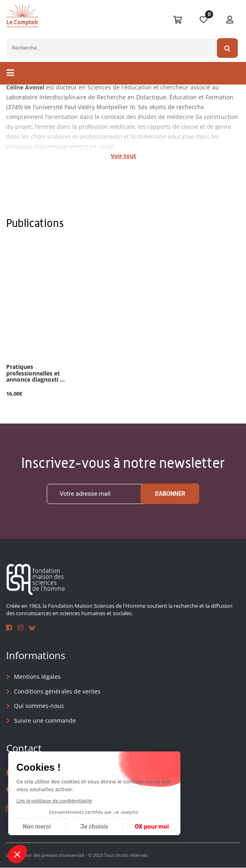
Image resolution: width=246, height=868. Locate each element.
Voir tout (123, 156)
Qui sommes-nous (39, 706)
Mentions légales (37, 677)
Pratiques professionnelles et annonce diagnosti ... (35, 373)
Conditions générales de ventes (57, 691)
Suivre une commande (45, 720)
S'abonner (170, 494)
